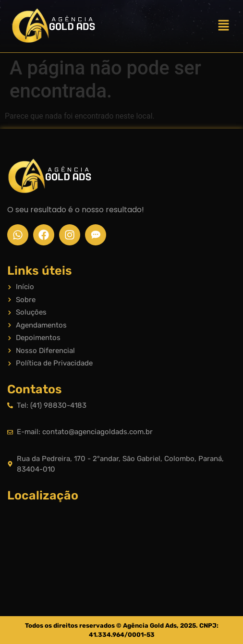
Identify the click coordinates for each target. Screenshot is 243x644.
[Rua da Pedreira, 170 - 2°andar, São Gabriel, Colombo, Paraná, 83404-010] (121, 544)
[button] (224, 26)
